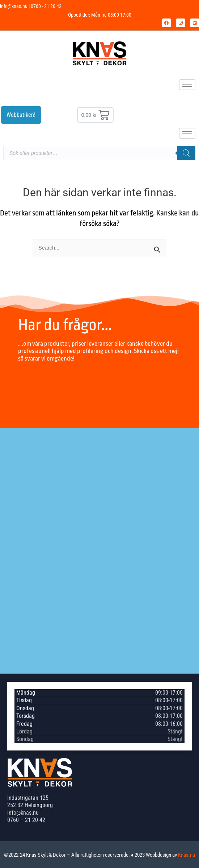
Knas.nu (187, 855)
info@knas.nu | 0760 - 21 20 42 (31, 6)
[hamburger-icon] (187, 85)
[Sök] (186, 153)
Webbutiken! (21, 115)
